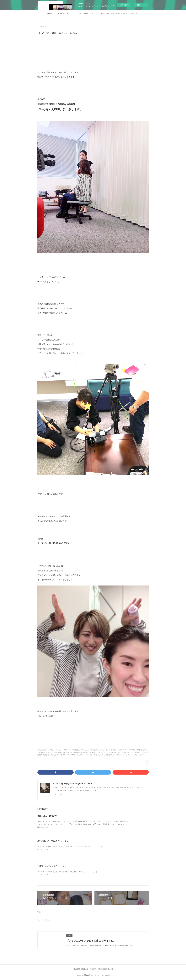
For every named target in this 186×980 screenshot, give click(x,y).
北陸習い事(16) (80, 750)
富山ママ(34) (90, 752)
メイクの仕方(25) (43, 750)
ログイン (141, 5)
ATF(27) (71, 752)
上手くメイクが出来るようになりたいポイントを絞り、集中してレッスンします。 (68, 872)
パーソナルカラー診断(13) (108, 750)
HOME (50, 13)
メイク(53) (109, 752)
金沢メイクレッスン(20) (67, 750)
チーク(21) (128, 750)
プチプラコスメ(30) (133, 752)
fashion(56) (123, 755)
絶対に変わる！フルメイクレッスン (53, 841)
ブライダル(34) (64, 755)
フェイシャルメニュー (85, 13)
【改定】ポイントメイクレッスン (52, 866)
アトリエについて (64, 13)
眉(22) (144, 750)
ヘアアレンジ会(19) (76, 755)
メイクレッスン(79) (89, 755)
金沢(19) (97, 750)
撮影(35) (40, 755)
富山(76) (46, 755)
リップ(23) (121, 750)
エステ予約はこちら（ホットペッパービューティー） (119, 13)
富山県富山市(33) (79, 752)
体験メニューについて (47, 816)
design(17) (141, 755)
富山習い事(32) (63, 752)
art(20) (135, 755)
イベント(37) (144, 752)
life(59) (130, 755)
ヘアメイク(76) (54, 755)
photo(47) (116, 755)
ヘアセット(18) (54, 750)
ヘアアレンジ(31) (100, 752)
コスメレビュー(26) (120, 752)
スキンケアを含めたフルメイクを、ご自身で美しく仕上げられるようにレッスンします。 (71, 847)
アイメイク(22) (137, 750)
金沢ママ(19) (89, 750)
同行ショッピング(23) (50, 752)
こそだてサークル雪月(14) (104, 755)
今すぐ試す (124, 5)
